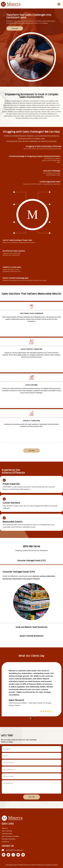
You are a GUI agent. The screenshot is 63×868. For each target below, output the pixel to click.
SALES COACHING (32, 385)
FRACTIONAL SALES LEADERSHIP (32, 314)
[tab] (32, 561)
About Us (5, 828)
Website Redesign (37, 865)
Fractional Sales (7, 834)
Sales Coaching (7, 831)
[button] (59, 4)
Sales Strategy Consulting (10, 836)
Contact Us (5, 842)
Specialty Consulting (8, 839)
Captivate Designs (52, 865)
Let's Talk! (7, 735)
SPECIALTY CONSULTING (32, 421)
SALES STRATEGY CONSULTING (32, 349)
